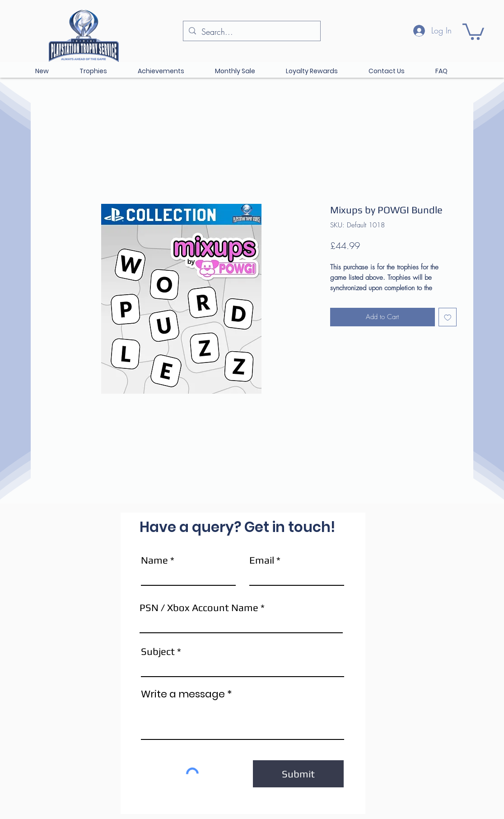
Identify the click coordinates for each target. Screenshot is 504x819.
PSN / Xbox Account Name (199, 607)
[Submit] (298, 774)
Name (154, 560)
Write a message (183, 694)
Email (262, 560)
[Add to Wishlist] (448, 317)
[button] (473, 31)
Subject (158, 651)
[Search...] (251, 32)
